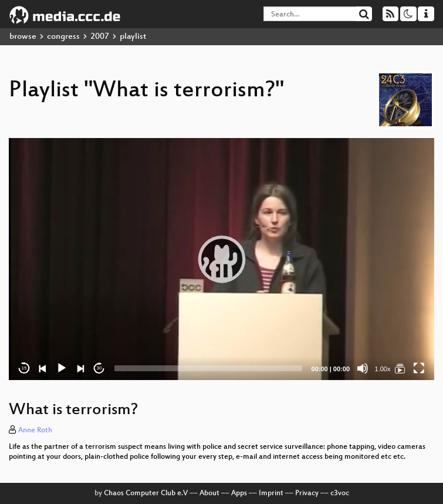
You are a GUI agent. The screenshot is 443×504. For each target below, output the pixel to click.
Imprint (271, 493)
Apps (239, 493)
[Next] (80, 368)
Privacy (307, 493)
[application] (221, 259)
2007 (100, 37)
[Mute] (363, 368)
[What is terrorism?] (400, 368)
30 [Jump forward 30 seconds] (99, 368)
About (209, 493)
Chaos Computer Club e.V (146, 493)
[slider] (208, 368)
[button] (222, 259)
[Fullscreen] (419, 368)
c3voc (340, 493)
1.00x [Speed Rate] (383, 369)
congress (63, 37)
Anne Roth (35, 431)
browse (23, 37)
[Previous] (43, 368)
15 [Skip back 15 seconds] (24, 368)
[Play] (62, 368)
